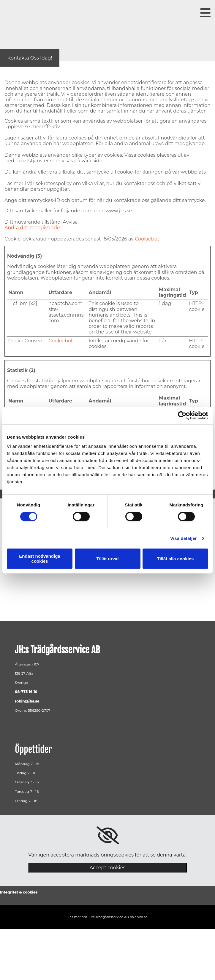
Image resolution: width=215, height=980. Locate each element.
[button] (30, 58)
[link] (108, 835)
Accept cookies (108, 868)
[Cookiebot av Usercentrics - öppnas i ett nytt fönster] (182, 416)
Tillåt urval (108, 559)
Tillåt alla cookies (176, 559)
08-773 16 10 (26, 692)
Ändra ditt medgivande (32, 228)
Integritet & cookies (19, 892)
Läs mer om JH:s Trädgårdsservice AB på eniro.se (107, 917)
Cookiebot (147, 239)
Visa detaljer (183, 538)
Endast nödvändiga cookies (39, 559)
